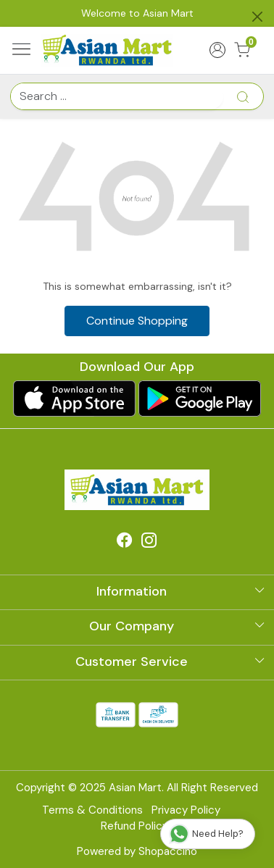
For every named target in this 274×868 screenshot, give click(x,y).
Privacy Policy (186, 810)
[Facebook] (125, 542)
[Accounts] (217, 50)
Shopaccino (168, 851)
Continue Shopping (137, 321)
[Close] (257, 17)
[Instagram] (149, 542)
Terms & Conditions (92, 810)
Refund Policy (134, 826)
